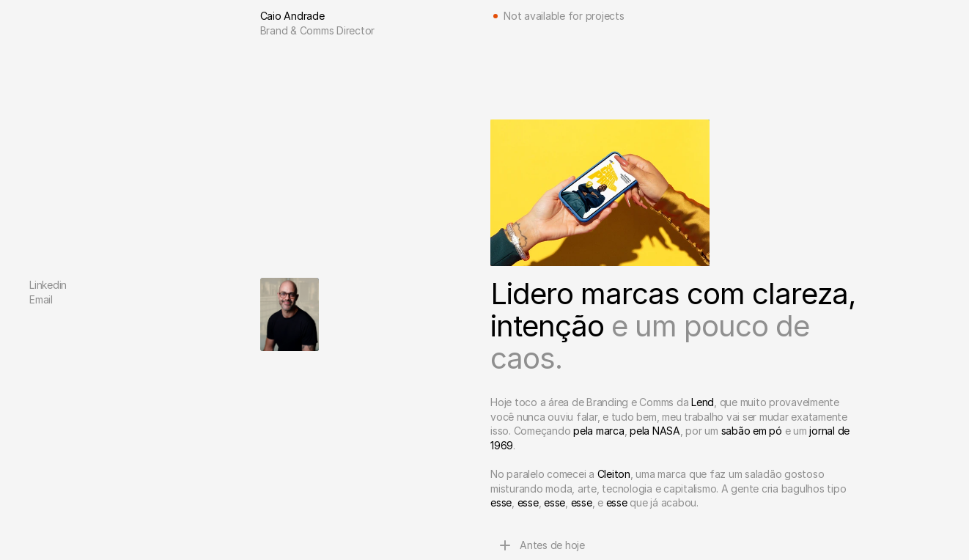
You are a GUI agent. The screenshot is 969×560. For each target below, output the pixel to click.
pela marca (599, 431)
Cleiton (614, 474)
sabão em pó (752, 431)
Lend (703, 402)
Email (41, 299)
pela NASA (655, 431)
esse (501, 502)
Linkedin (48, 285)
